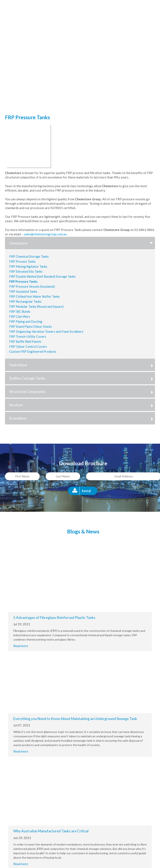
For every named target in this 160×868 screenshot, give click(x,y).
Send (86, 491)
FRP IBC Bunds (20, 311)
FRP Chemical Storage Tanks (29, 256)
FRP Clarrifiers (20, 316)
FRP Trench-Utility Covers (28, 336)
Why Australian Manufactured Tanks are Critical (51, 831)
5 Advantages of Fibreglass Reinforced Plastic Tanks (54, 618)
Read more (21, 646)
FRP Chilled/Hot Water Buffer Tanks (34, 296)
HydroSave (82, 365)
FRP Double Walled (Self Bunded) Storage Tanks (42, 276)
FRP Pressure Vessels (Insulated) (32, 286)
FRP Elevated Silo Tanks (26, 271)
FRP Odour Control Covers (28, 346)
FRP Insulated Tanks (23, 291)
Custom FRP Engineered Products (33, 351)
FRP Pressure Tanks (23, 281)
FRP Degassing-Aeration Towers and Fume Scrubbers (46, 331)
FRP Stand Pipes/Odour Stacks (31, 326)
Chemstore (82, 243)
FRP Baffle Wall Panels (25, 341)
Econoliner (82, 418)
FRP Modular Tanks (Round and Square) (36, 306)
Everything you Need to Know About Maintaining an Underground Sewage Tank (75, 719)
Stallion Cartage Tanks (82, 378)
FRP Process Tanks (22, 261)
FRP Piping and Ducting (26, 321)
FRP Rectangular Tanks (25, 301)
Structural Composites (82, 391)
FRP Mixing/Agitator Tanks (28, 266)
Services (82, 405)
